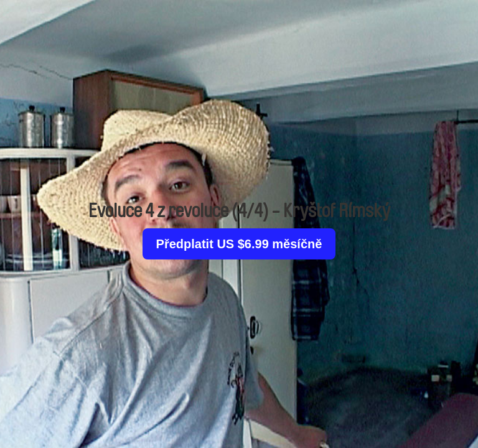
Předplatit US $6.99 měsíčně (239, 244)
